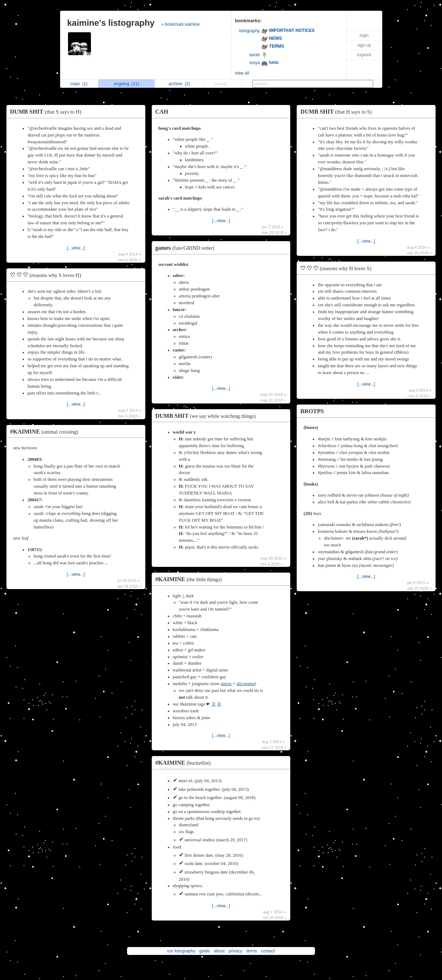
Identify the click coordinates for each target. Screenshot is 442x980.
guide (205, 951)
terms (252, 951)
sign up (364, 45)
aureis (226, 684)
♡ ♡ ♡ (47, 275)
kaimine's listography (111, 23)
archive (179, 84)
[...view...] (76, 248)
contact (268, 951)
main (79, 84)
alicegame (245, 684)
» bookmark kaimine (181, 24)
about (219, 951)
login (364, 35)
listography (249, 31)
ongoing (127, 84)
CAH (162, 112)
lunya (255, 63)
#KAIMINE (46, 432)
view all (242, 73)
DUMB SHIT (47, 112)
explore (364, 55)
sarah (254, 55)
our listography (181, 951)
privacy (235, 951)
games (187, 248)
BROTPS (312, 411)
